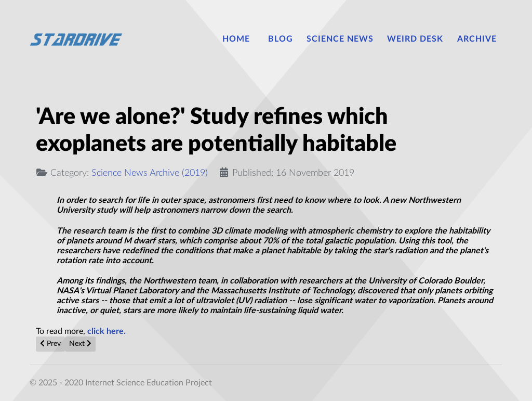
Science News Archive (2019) (150, 173)
